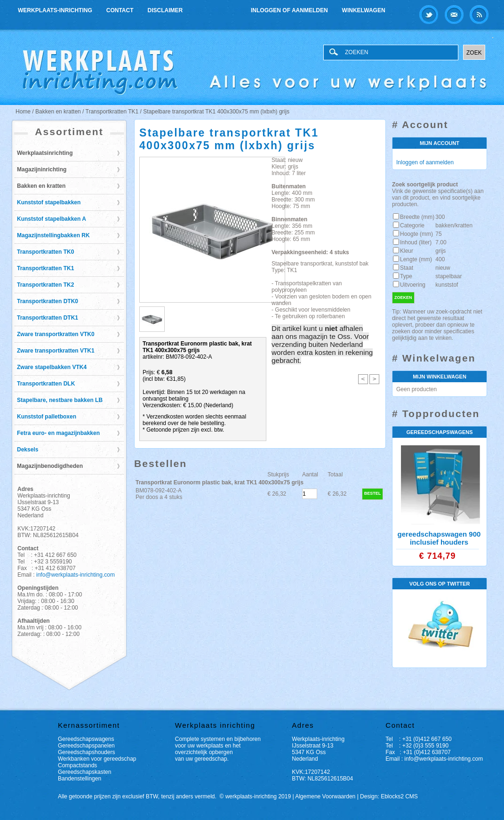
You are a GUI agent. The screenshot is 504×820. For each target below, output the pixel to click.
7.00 (441, 242)
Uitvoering (413, 285)
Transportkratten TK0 (45, 252)
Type (406, 276)
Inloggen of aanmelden (289, 10)
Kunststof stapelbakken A (52, 219)
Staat (407, 268)
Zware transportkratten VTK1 (56, 351)
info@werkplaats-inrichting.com (76, 575)
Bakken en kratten (41, 186)
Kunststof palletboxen (47, 417)
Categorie (412, 225)
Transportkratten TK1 (45, 268)
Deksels (28, 450)
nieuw (443, 268)
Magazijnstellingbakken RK (53, 235)
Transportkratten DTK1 (48, 318)
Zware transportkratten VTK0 (56, 334)
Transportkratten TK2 (45, 285)
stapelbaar (448, 276)
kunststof (447, 285)
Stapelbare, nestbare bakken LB (60, 400)
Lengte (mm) (416, 259)
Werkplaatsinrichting (45, 153)
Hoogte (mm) (416, 234)
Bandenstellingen (80, 779)
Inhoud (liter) (416, 242)
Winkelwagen (364, 10)
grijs (440, 251)
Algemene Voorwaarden (325, 796)
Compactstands (77, 765)
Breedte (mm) (417, 217)
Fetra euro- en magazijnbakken (58, 433)
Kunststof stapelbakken (49, 202)
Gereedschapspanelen (86, 746)
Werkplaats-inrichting (55, 10)
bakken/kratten (454, 225)
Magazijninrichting (42, 169)
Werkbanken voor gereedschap (97, 759)
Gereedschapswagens (86, 739)
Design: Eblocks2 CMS (389, 796)
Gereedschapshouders (86, 752)
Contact (120, 10)
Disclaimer (165, 10)
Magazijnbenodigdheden (50, 466)
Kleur (407, 251)
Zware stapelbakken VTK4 (52, 367)
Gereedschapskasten (84, 772)
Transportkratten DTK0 (48, 301)
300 (440, 217)
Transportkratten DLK (46, 384)
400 (440, 259)
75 (438, 234)
